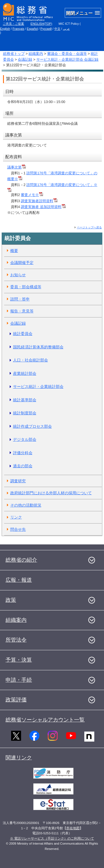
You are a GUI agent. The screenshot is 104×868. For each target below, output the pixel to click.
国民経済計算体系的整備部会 (38, 347)
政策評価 (16, 700)
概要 (14, 251)
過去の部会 (23, 466)
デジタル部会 (25, 439)
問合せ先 (18, 529)
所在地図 (73, 828)
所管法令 (16, 640)
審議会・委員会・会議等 (67, 54)
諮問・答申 (20, 299)
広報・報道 (19, 580)
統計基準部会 (25, 400)
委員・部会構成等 (26, 287)
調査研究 (18, 481)
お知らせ (18, 275)
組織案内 (36, 54)
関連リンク (19, 758)
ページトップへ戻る (89, 227)
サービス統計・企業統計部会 (38, 387)
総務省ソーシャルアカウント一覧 (45, 720)
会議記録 (25, 59)
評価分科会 (23, 453)
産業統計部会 (25, 373)
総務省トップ (14, 54)
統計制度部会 (25, 413)
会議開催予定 (22, 263)
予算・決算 (19, 660)
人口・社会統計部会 (31, 360)
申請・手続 (19, 680)
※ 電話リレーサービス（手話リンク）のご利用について (52, 838)
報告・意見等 (22, 311)
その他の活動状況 (26, 505)
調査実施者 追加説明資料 (43, 207)
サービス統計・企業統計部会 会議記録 (68, 59)
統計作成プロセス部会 (32, 426)
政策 (11, 600)
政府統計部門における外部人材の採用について (51, 493)
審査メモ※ (32, 195)
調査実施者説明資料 (39, 201)
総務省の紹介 (21, 560)
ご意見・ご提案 (13, 24)
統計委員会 (23, 334)
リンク (16, 517)
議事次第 (17, 167)
